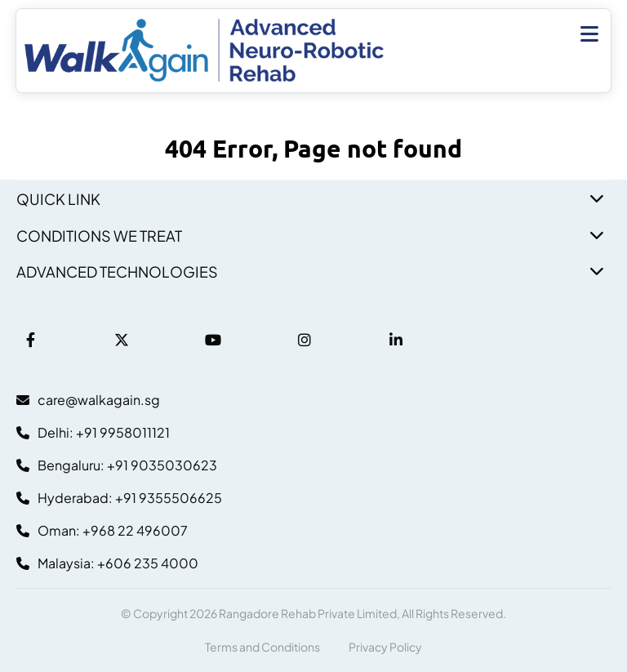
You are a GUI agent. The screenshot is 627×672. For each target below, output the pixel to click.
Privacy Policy (385, 647)
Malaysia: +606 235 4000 (107, 563)
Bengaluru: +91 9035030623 (117, 465)
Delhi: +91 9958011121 (93, 432)
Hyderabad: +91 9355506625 (119, 498)
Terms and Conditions (262, 647)
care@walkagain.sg (88, 400)
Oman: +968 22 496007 (102, 530)
